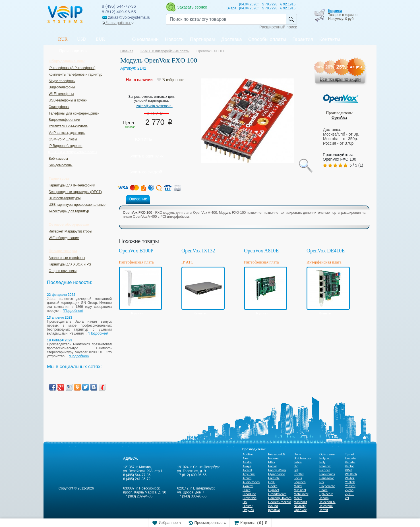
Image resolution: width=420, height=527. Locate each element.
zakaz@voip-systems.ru (154, 106)
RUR (63, 39)
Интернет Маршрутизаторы (70, 231)
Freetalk (274, 478)
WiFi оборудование (64, 238)
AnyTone (249, 474)
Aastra (247, 462)
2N (347, 498)
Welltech (351, 474)
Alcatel (247, 470)
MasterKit (300, 502)
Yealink (350, 482)
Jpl (296, 470)
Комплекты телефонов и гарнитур (75, 74)
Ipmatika (274, 510)
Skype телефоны (62, 81)
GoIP (272, 482)
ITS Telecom (302, 458)
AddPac (248, 454)
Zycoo (349, 490)
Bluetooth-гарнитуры (65, 198)
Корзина (335, 11)
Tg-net (349, 454)
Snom (323, 490)
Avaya (247, 466)
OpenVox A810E (261, 251)
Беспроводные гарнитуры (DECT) (75, 192)
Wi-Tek (350, 478)
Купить (144, 139)
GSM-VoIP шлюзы (63, 139)
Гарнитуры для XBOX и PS (70, 264)
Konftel (299, 474)
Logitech (300, 482)
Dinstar (248, 506)
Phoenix (325, 466)
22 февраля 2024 (61, 295)
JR (296, 466)
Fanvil (272, 466)
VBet (348, 470)
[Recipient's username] (226, 19)
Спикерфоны (59, 107)
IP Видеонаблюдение (66, 146)
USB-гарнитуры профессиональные (77, 205)
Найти (291, 19)
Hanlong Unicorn (280, 498)
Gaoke (273, 486)
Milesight (300, 490)
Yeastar (350, 486)
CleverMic (250, 498)
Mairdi (298, 486)
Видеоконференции (64, 120)
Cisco (247, 490)
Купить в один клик (146, 156)
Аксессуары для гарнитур (69, 211)
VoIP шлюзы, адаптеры (67, 133)
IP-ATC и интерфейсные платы (73, 152)
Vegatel (350, 462)
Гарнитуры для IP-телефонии (72, 185)
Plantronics (327, 474)
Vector (349, 466)
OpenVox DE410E (326, 251)
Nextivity (300, 506)
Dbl (245, 502)
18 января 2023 (60, 340)
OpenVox (340, 118)
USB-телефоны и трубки (68, 100)
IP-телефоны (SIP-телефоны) (72, 68)
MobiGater (301, 494)
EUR (100, 39)
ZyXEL (350, 494)
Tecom (324, 498)
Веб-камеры (58, 159)
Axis (246, 458)
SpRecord (326, 494)
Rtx (322, 482)
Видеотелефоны (62, 87)
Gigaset (274, 490)
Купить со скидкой (145, 172)
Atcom (247, 478)
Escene (273, 458)
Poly (322, 462)
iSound (273, 506)
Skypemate (327, 486)
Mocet (298, 498)
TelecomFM (327, 502)
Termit (324, 510)
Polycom (325, 458)
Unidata (350, 458)
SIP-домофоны (61, 165)
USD (82, 39)
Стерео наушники (63, 271)
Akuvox (248, 486)
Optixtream (327, 454)
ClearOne (249, 494)
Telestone (326, 506)
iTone (297, 454)
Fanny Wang (277, 470)
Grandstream (277, 494)
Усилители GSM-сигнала (68, 126)
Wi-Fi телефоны (61, 94)
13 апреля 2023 (60, 318)
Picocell (325, 470)
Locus (298, 478)
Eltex (272, 462)
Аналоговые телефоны (67, 258)
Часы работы (118, 23)
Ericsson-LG (277, 454)
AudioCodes (251, 482)
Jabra (298, 462)
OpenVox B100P (136, 251)
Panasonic (327, 478)
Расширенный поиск (278, 27)
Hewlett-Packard (280, 502)
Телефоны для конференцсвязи (74, 113)
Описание (138, 199)
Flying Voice (277, 474)
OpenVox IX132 (198, 251)
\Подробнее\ (73, 311)
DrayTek (248, 510)
